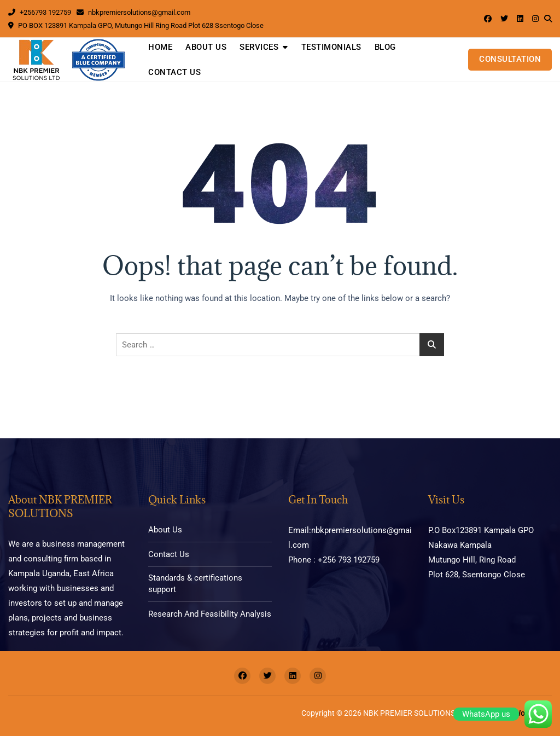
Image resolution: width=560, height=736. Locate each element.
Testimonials (331, 47)
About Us (206, 47)
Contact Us (174, 72)
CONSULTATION (510, 59)
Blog (385, 47)
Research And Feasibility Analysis (210, 614)
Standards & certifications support (195, 584)
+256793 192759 (40, 12)
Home (160, 47)
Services (259, 47)
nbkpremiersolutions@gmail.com (133, 12)
